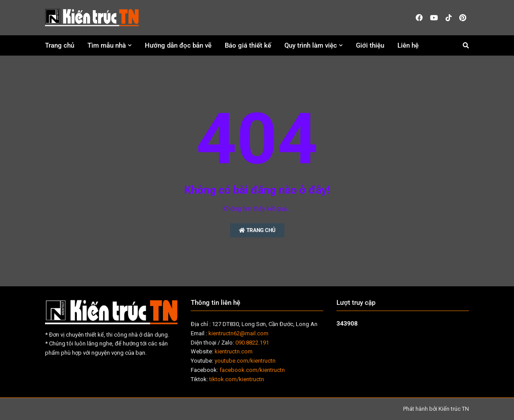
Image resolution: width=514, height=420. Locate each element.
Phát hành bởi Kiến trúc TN (436, 409)
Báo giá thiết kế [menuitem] (248, 45)
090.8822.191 (252, 343)
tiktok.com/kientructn (237, 379)
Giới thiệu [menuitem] (370, 45)
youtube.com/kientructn (245, 361)
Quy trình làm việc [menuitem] (311, 45)
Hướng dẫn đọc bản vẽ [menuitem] (178, 45)
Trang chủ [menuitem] (60, 45)
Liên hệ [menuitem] (408, 45)
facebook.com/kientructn (252, 370)
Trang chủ (257, 230)
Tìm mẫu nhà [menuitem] (107, 45)
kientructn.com (234, 351)
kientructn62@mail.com (238, 333)
